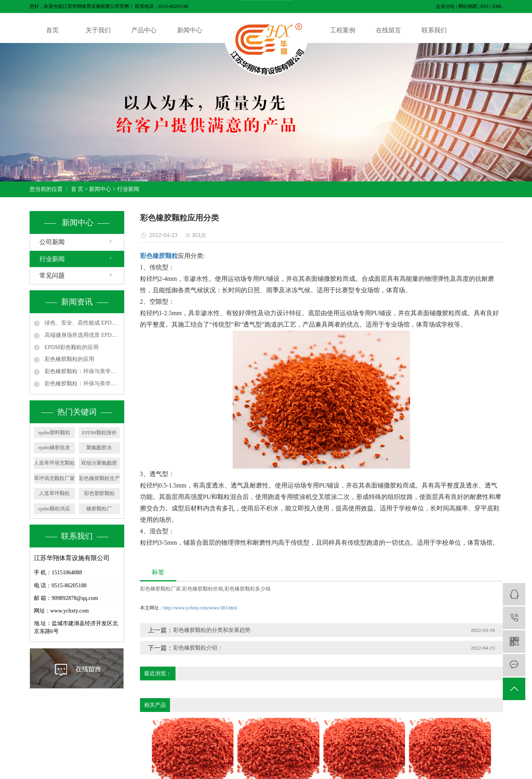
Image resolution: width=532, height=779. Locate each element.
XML (497, 6)
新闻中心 (190, 30)
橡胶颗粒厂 (99, 509)
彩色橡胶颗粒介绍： (198, 648)
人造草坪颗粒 (54, 493)
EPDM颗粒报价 (99, 432)
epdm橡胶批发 (54, 447)
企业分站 (445, 6)
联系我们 (434, 30)
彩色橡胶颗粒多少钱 (247, 589)
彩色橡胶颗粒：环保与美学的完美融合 (82, 371)
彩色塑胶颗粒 (99, 493)
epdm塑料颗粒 (54, 432)
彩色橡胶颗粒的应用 (69, 359)
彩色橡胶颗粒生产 (99, 478)
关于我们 (98, 30)
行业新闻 (128, 189)
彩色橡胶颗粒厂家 (161, 589)
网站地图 (468, 6)
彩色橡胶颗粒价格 (203, 589)
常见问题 (52, 276)
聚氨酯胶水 (99, 447)
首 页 (77, 189)
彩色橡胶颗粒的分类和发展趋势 (212, 630)
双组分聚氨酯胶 (99, 463)
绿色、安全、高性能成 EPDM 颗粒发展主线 (82, 323)
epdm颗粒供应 (54, 509)
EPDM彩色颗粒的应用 (71, 347)
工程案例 (343, 30)
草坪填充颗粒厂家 (54, 478)
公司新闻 (52, 242)
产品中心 (144, 30)
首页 (52, 30)
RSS (484, 6)
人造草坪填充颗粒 (54, 463)
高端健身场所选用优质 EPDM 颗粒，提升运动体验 (82, 335)
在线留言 (388, 30)
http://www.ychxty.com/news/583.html (201, 608)
